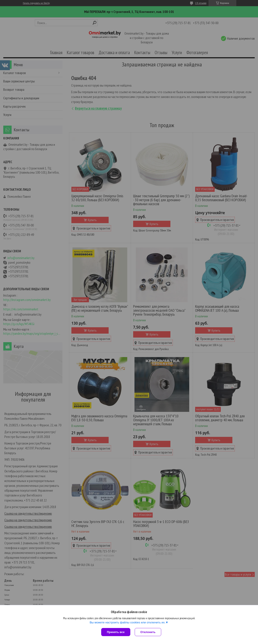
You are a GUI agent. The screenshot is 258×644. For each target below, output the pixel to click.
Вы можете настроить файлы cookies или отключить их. (127, 622)
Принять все (116, 632)
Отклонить (148, 632)
